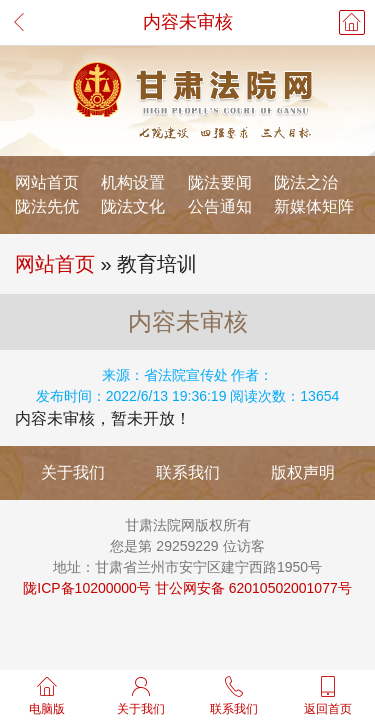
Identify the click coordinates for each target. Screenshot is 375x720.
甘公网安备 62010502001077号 (253, 588)
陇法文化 (133, 206)
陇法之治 (306, 182)
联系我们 (188, 472)
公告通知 (220, 206)
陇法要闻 (220, 182)
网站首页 (47, 182)
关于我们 (73, 472)
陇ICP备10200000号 (87, 588)
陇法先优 (47, 206)
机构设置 (133, 182)
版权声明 (303, 472)
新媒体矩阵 (314, 206)
